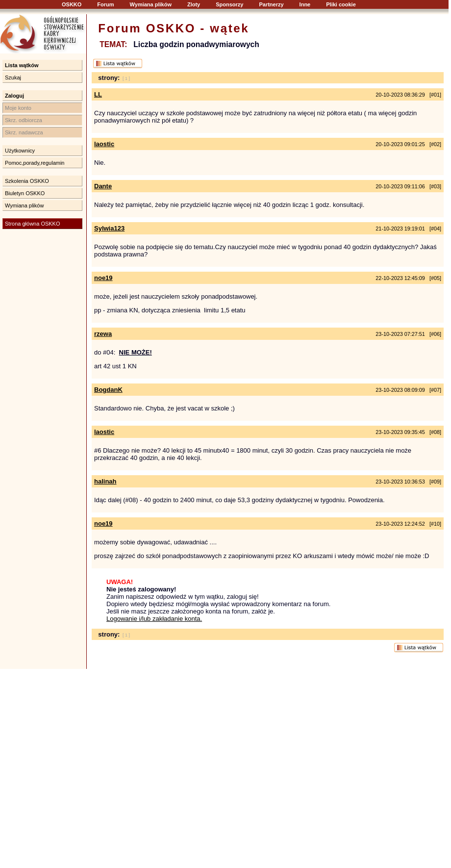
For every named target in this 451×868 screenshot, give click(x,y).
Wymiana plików (151, 4)
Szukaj (13, 77)
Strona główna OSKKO (33, 224)
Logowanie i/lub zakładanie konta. (154, 619)
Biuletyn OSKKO (25, 193)
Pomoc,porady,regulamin (35, 163)
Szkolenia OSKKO (27, 181)
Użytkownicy (20, 151)
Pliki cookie (341, 4)
